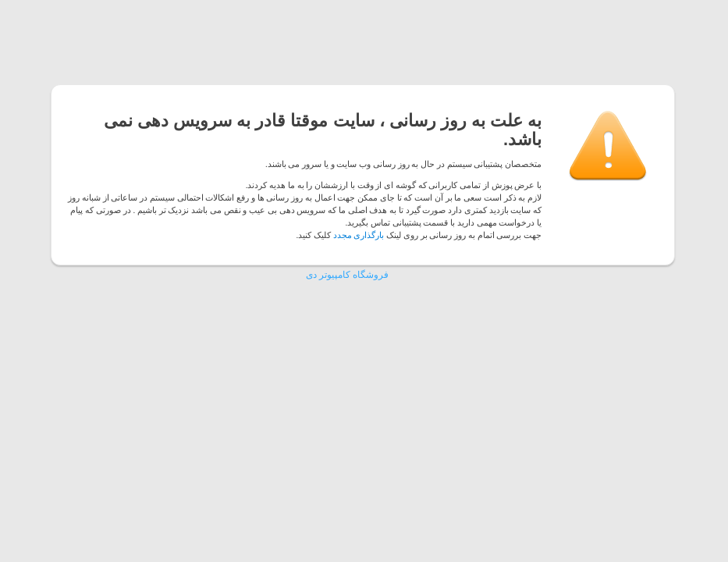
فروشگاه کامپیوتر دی (347, 275)
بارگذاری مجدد (359, 235)
